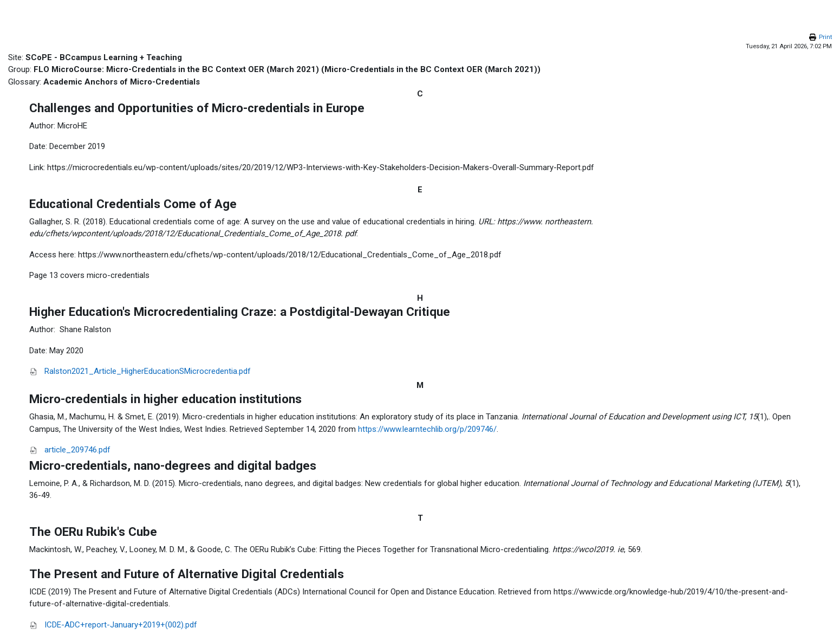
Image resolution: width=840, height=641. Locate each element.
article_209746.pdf (77, 450)
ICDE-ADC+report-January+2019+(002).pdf (121, 625)
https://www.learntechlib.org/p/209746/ (427, 429)
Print (825, 37)
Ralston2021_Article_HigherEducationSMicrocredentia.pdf (148, 371)
